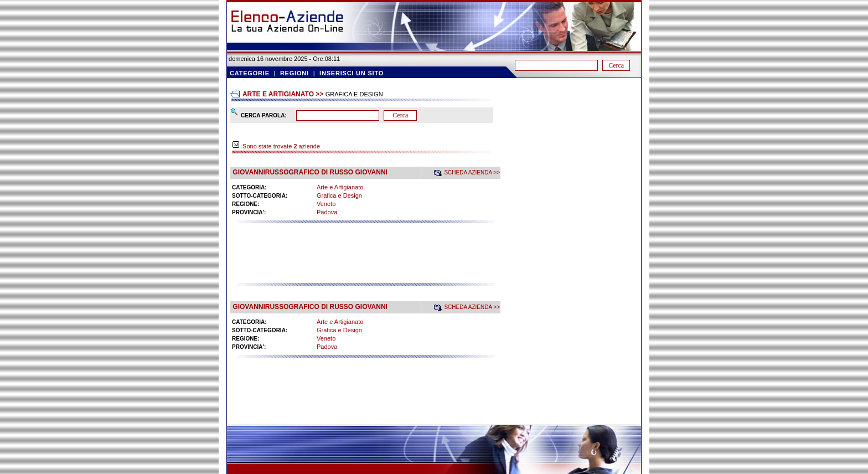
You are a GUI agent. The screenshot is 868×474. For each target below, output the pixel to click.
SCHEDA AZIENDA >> (472, 172)
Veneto (326, 204)
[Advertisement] (365, 258)
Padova (327, 212)
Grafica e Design (339, 195)
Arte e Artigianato (340, 187)
